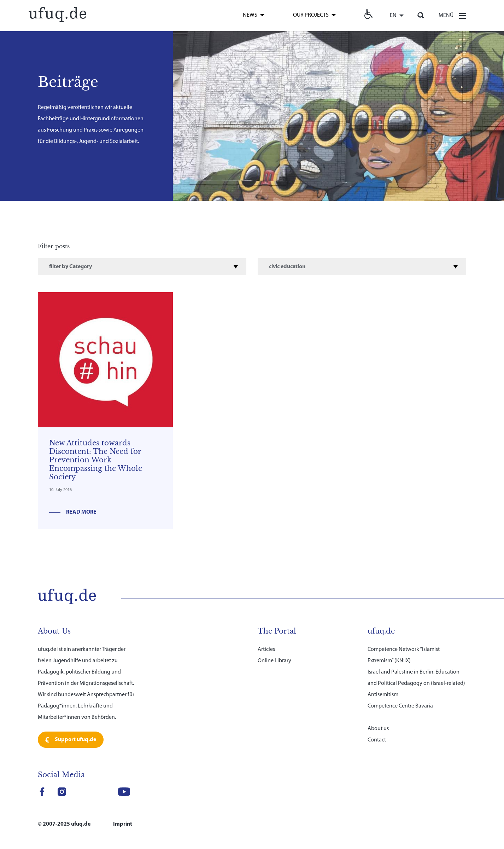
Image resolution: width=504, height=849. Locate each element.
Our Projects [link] (311, 15)
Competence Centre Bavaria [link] (400, 706)
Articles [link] (266, 649)
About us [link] (378, 729)
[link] (57, 13)
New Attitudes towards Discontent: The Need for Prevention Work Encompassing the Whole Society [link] (96, 460)
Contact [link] (377, 740)
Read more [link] (81, 512)
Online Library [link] (274, 661)
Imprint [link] (123, 824)
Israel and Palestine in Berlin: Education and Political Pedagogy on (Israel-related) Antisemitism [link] (416, 683)
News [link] (250, 15)
